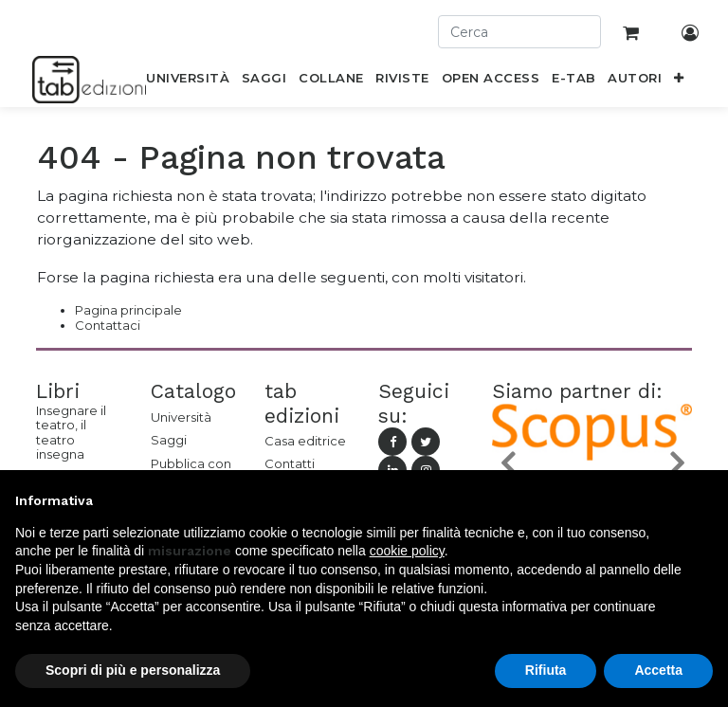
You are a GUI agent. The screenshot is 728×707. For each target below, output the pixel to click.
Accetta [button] (658, 670)
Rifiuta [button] (546, 670)
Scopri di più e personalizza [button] (133, 670)
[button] (679, 82)
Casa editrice (305, 441)
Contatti (290, 463)
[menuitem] (188, 82)
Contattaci (108, 325)
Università (181, 417)
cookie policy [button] (407, 551)
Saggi (169, 440)
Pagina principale (128, 310)
